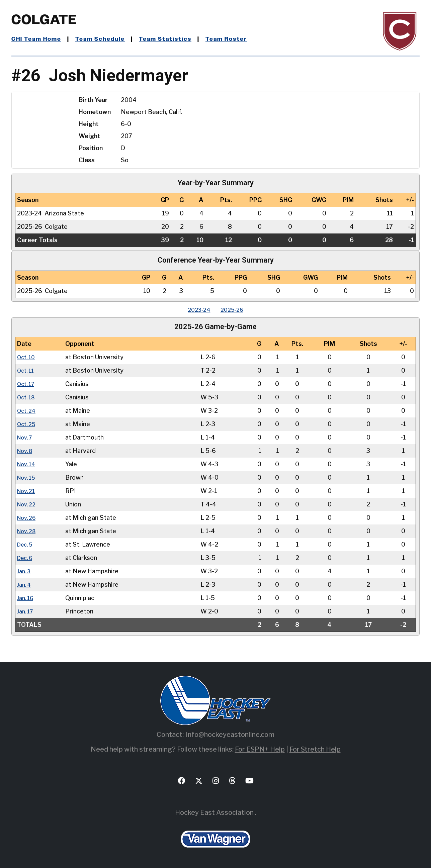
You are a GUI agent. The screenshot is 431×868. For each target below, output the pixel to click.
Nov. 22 (28, 504)
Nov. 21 (27, 491)
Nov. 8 (26, 451)
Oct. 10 (27, 357)
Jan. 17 (26, 611)
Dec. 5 (26, 544)
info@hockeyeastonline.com (230, 735)
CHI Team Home (38, 39)
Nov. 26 (28, 518)
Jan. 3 (25, 571)
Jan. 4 (25, 585)
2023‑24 (196, 310)
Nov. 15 (28, 477)
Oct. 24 (28, 411)
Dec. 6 (26, 558)
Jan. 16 (26, 598)
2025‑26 (235, 310)
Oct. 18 (27, 397)
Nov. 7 (26, 437)
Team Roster (239, 39)
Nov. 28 (28, 531)
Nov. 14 (28, 464)
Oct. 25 (28, 424)
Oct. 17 (27, 384)
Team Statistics (175, 39)
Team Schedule (106, 39)
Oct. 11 (27, 370)
